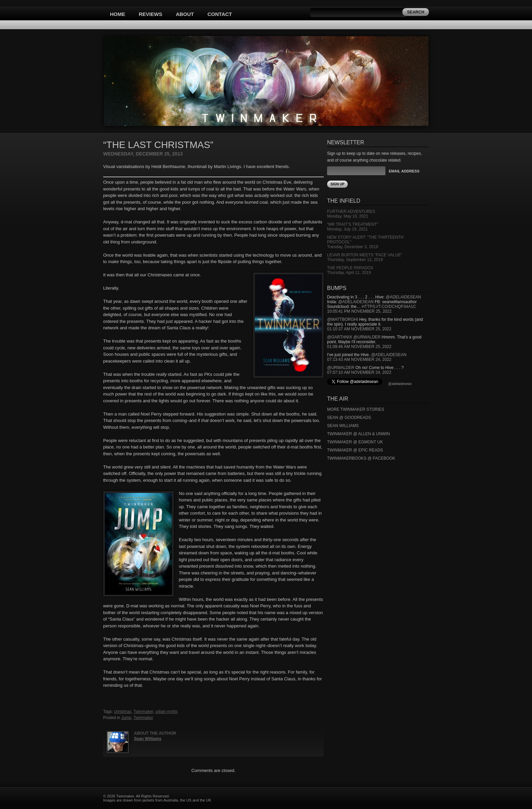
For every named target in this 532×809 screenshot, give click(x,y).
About (185, 14)
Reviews (150, 14)
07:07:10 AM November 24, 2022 (359, 372)
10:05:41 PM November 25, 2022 (359, 311)
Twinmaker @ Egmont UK (355, 442)
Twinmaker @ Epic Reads (355, 450)
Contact (220, 14)
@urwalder (367, 337)
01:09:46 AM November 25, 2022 (359, 347)
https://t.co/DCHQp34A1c (389, 307)
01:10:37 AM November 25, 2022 (359, 329)
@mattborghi (343, 319)
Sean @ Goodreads (349, 418)
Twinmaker (143, 712)
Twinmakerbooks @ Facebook (361, 458)
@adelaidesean (403, 297)
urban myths (167, 712)
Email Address (404, 171)
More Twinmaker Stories (356, 409)
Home (118, 14)
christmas (123, 712)
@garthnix (340, 337)
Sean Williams (148, 739)
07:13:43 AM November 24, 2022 (359, 360)
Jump (126, 718)
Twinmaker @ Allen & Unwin (358, 434)
